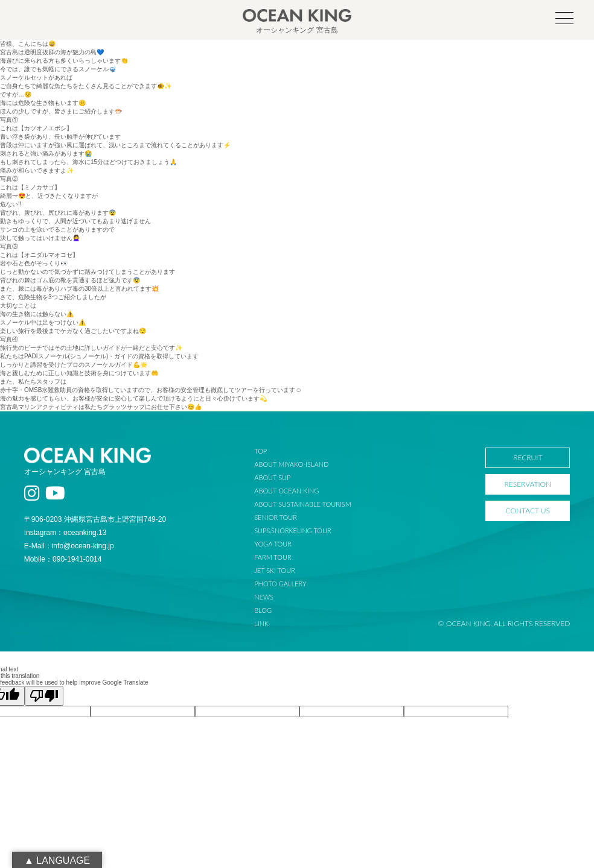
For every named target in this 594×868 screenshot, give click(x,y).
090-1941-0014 (77, 559)
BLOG (263, 610)
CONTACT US (528, 511)
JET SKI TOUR (275, 570)
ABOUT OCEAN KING (286, 491)
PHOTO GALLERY (280, 584)
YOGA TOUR (273, 544)
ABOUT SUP (272, 477)
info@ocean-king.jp (83, 546)
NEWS (264, 597)
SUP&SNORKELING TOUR (293, 531)
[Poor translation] (44, 696)
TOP (260, 451)
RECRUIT (528, 458)
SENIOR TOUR (276, 517)
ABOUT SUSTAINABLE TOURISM (302, 504)
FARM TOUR (273, 557)
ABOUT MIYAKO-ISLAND (291, 464)
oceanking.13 (85, 533)
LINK (261, 623)
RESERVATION (528, 484)
